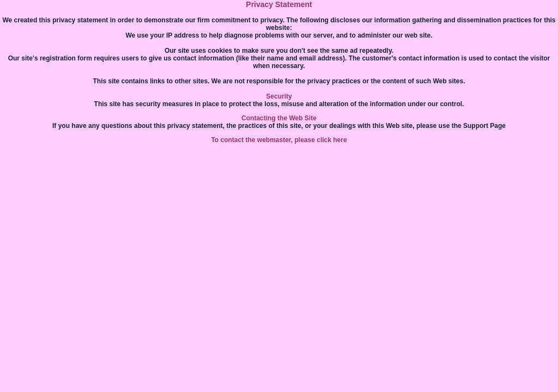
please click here (321, 140)
